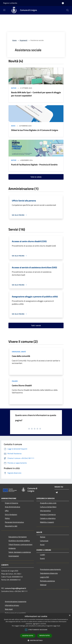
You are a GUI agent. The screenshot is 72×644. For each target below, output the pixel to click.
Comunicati (44, 541)
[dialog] (36, 629)
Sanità (23, 352)
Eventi (42, 558)
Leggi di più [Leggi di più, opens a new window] (57, 626)
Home (14, 40)
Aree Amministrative (12, 507)
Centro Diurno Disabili (22, 385)
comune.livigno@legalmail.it (15, 588)
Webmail (43, 585)
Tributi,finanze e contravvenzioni (20, 544)
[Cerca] (68, 10)
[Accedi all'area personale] (63, 3)
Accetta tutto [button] (28, 636)
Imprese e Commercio (48, 514)
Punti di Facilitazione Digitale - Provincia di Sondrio (34, 165)
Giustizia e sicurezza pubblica (19, 541)
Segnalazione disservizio (49, 573)
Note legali (9, 609)
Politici (7, 518)
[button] (36, 640)
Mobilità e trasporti (47, 522)
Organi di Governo (11, 503)
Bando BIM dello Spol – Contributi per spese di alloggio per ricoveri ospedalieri (36, 94)
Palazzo (15, 381)
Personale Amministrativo (14, 522)
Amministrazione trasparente (16, 601)
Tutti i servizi (36, 325)
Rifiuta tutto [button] (45, 636)
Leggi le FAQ (45, 577)
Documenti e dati (11, 526)
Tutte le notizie (36, 177)
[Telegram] (57, 493)
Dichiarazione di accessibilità (15, 613)
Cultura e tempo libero (48, 507)
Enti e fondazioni (11, 514)
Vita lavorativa (45, 511)
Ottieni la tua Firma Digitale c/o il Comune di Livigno (35, 130)
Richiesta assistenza (47, 581)
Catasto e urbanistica (48, 518)
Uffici (7, 511)
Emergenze (16, 352)
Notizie (14, 88)
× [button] (70, 615)
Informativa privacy (12, 605)
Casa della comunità (21, 356)
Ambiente (12, 548)
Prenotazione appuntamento (50, 569)
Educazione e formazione (18, 537)
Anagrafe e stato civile (48, 503)
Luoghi (43, 555)
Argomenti (24, 40)
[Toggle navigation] (4, 10)
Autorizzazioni (14, 556)
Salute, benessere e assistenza (20, 552)
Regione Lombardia (10, 3)
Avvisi (13, 126)
